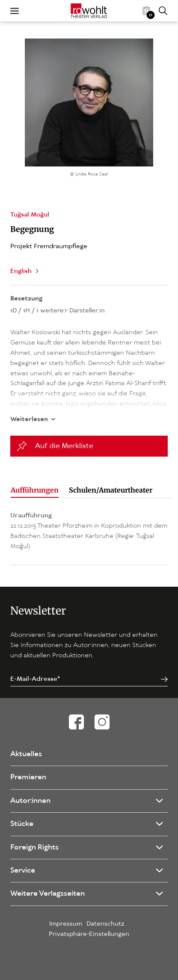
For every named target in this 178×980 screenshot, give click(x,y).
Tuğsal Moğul (30, 215)
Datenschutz (105, 924)
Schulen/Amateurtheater (111, 490)
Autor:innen (30, 801)
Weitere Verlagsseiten (47, 894)
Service (23, 871)
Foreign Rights (34, 848)
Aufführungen (35, 490)
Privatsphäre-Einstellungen (89, 934)
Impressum (66, 924)
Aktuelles (26, 754)
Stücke (22, 824)
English (21, 271)
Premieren (28, 777)
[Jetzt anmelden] (164, 679)
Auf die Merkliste (64, 446)
